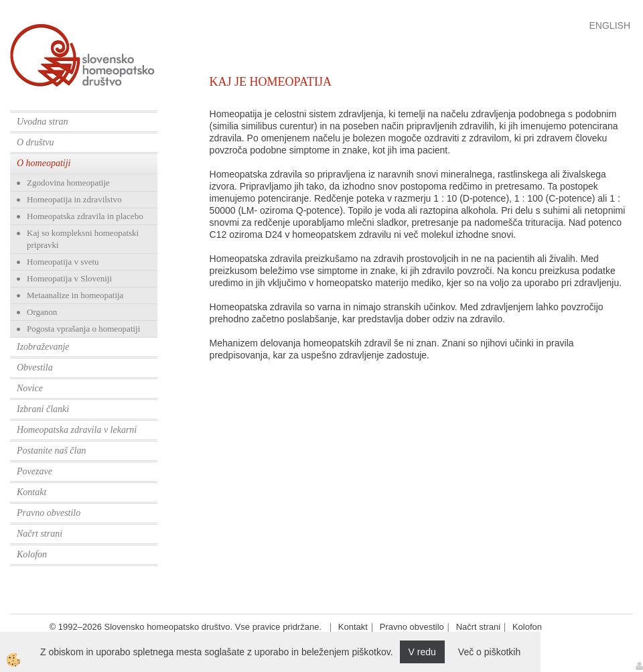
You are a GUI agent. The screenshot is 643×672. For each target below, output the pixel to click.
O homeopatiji (44, 163)
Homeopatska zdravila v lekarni (77, 430)
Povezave (34, 471)
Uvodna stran (43, 122)
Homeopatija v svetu (63, 262)
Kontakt (31, 492)
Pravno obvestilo (49, 513)
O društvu (35, 142)
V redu (422, 652)
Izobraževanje (43, 347)
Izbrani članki (43, 409)
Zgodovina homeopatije (68, 183)
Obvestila (35, 367)
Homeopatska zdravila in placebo (85, 216)
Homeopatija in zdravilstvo (74, 199)
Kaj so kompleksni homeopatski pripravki (83, 239)
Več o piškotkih (489, 652)
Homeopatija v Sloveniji (69, 278)
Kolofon (32, 554)
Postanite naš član (51, 451)
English (610, 25)
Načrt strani (40, 534)
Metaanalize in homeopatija (75, 295)
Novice (30, 388)
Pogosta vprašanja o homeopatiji (83, 329)
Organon (42, 312)
